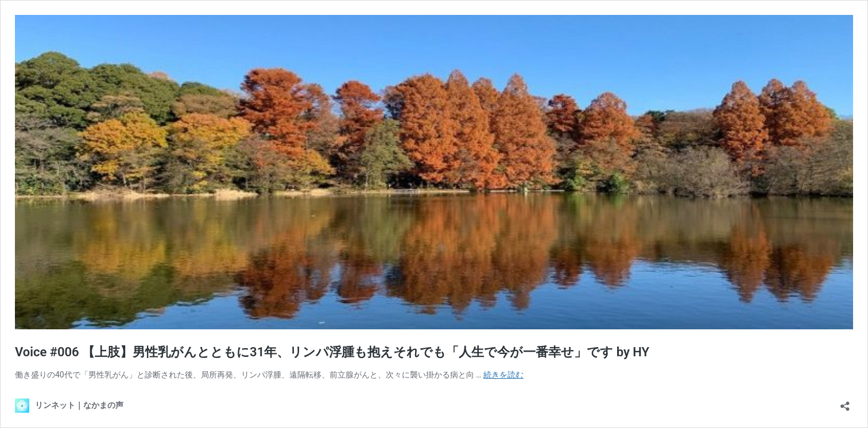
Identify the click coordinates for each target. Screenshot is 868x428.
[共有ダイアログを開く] (845, 402)
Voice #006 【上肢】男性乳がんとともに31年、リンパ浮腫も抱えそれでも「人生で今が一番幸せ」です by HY (332, 352)
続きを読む (503, 375)
